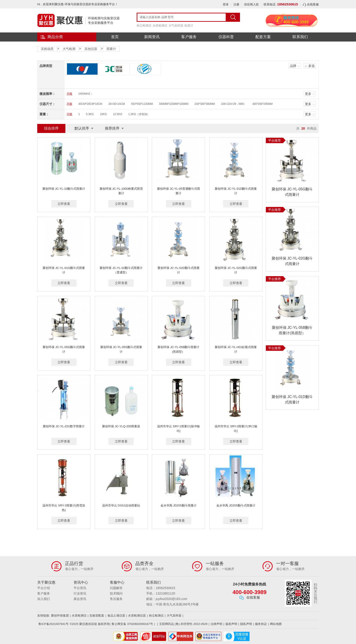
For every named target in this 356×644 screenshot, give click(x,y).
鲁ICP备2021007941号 (53, 624)
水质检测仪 (160, 26)
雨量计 (111, 49)
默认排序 (82, 128)
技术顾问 (116, 593)
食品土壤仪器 (116, 616)
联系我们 (300, 37)
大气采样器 (176, 26)
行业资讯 (80, 593)
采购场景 (47, 49)
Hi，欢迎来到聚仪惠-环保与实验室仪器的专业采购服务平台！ (78, 4)
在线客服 (311, 4)
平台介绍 (44, 588)
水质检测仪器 (137, 616)
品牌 (293, 66)
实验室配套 (97, 616)
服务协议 (261, 624)
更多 (308, 94)
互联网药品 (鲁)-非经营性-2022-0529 (183, 624)
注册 (236, 4)
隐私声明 (246, 624)
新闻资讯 (152, 37)
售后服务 (116, 599)
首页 (115, 37)
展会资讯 (80, 599)
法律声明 (216, 624)
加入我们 (44, 599)
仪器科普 (226, 37)
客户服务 (189, 37)
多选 (311, 66)
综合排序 (51, 128)
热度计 (189, 26)
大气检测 (69, 49)
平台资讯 (80, 588)
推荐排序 (112, 128)
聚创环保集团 (60, 616)
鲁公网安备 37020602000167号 (132, 624)
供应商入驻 (251, 4)
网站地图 (276, 624)
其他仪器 (91, 49)
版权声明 (231, 624)
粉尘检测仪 (144, 26)
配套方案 (263, 37)
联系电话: (281, 4)
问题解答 (116, 588)
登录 (226, 4)
